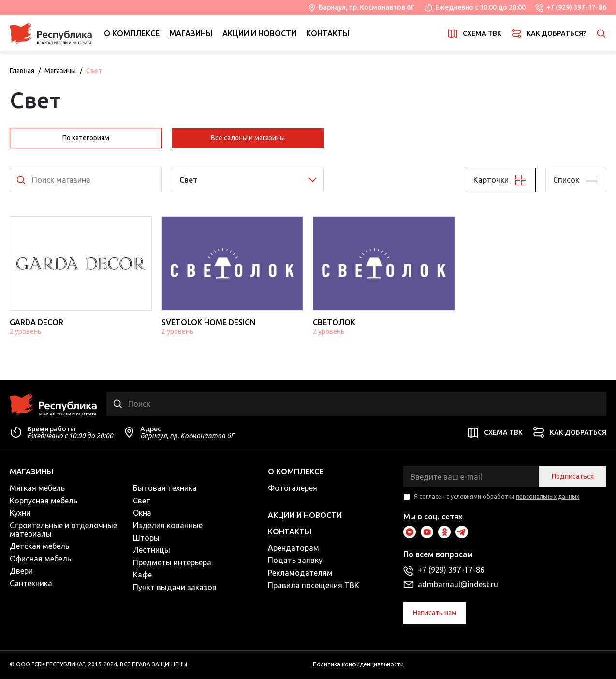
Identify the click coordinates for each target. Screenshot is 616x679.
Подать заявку (295, 561)
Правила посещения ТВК (314, 586)
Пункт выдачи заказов (175, 588)
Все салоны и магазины (248, 138)
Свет (142, 501)
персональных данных (548, 497)
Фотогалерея (293, 489)
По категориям (86, 138)
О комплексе (132, 33)
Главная (22, 71)
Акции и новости (259, 33)
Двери (21, 572)
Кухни (20, 514)
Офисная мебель (40, 559)
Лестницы (152, 551)
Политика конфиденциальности (358, 665)
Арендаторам (293, 548)
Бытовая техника (165, 489)
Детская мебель (39, 547)
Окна (142, 514)
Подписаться (573, 477)
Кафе (142, 576)
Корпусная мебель (44, 501)
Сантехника (31, 584)
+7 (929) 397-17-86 (576, 7)
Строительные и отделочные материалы (63, 530)
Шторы (146, 538)
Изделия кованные (168, 526)
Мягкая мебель (37, 489)
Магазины (191, 33)
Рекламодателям (300, 573)
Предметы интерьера (172, 563)
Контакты (328, 33)
